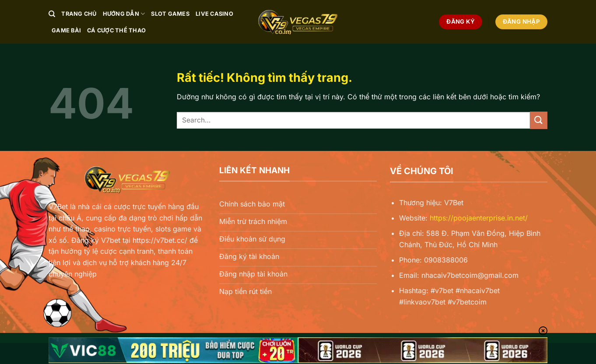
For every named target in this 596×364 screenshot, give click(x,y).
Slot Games (170, 14)
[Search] (52, 14)
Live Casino (214, 14)
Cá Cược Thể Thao (116, 30)
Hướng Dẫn (124, 14)
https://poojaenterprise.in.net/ (479, 218)
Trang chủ (79, 14)
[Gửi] (539, 120)
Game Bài (66, 30)
